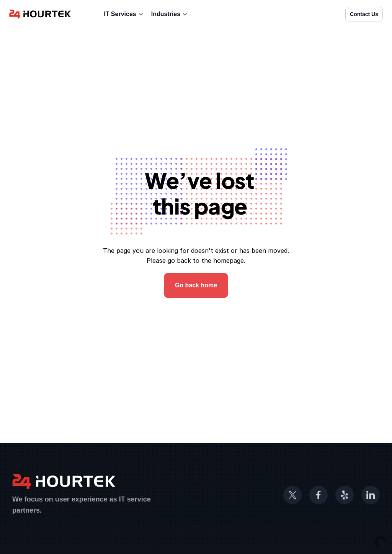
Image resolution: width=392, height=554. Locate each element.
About (87, 14)
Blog (202, 14)
